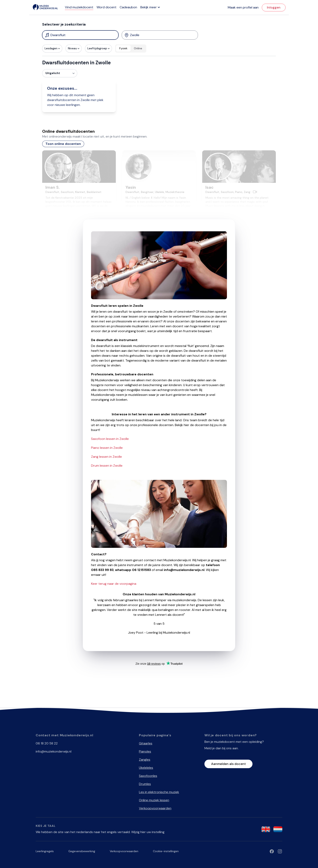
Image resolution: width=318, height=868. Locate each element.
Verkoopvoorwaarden (155, 808)
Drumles (145, 784)
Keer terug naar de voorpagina (114, 584)
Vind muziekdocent (79, 7)
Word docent (106, 7)
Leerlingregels (45, 851)
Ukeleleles (146, 768)
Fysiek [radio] (123, 48)
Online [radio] (138, 48)
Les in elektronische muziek (159, 792)
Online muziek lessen (154, 800)
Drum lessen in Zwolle (107, 466)
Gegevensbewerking (82, 851)
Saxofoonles (148, 776)
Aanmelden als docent (228, 764)
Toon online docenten (63, 144)
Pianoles (145, 751)
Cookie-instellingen (166, 851)
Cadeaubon (128, 7)
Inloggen (274, 7)
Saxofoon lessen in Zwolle (110, 439)
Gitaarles (146, 743)
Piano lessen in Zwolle (107, 448)
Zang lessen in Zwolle (106, 457)
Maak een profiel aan (243, 7)
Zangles (145, 760)
